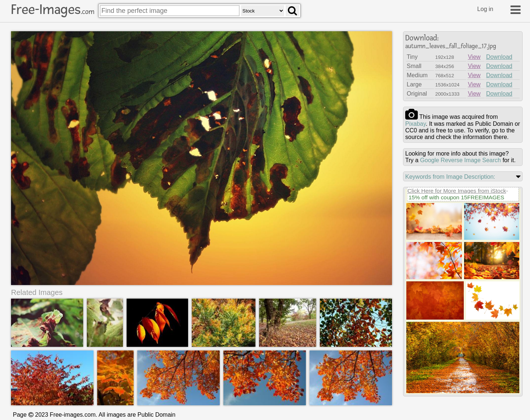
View (474, 57)
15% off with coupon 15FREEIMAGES (456, 197)
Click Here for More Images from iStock (457, 191)
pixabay (416, 124)
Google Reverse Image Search (460, 160)
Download (499, 57)
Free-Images (53, 10)
